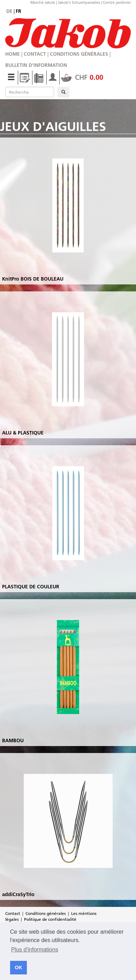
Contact (35, 54)
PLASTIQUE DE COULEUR (31, 587)
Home (13, 54)
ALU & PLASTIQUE (23, 433)
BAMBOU (13, 740)
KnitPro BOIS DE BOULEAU (33, 279)
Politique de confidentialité (50, 919)
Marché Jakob (43, 2)
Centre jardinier (117, 2)
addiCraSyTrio (18, 894)
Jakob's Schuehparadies (79, 2)
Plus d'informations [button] (35, 950)
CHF (82, 77)
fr (18, 11)
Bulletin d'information (36, 65)
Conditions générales (79, 54)
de (9, 11)
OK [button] (18, 967)
